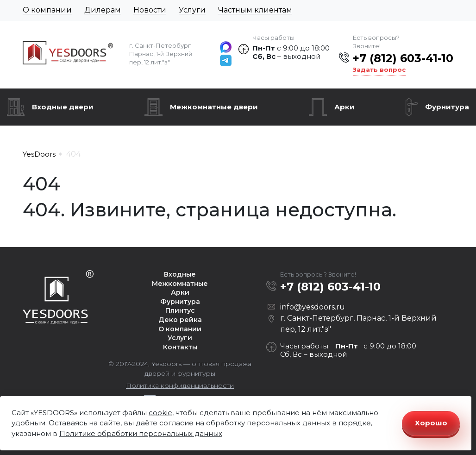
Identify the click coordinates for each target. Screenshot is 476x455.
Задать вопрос (379, 70)
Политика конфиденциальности (180, 385)
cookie (160, 413)
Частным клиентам (255, 10)
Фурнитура (447, 107)
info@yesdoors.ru (313, 307)
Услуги (192, 10)
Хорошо (431, 423)
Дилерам (103, 10)
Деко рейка (180, 320)
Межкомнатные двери (214, 107)
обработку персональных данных (268, 423)
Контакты (180, 347)
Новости (150, 10)
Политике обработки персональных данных (141, 433)
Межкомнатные (180, 284)
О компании (47, 10)
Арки (344, 107)
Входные (180, 274)
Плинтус (180, 310)
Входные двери (63, 107)
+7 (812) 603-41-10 (403, 58)
